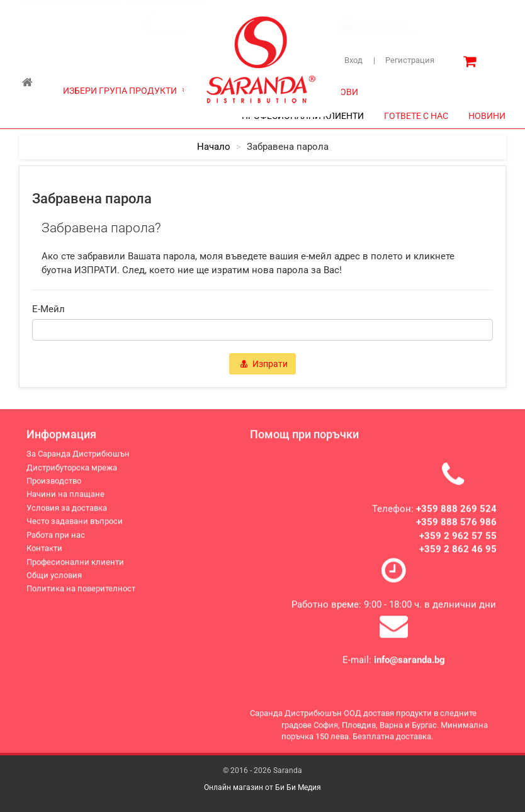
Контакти (44, 551)
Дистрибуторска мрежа (169, 12)
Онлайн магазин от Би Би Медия (262, 787)
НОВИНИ (487, 116)
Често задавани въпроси (75, 524)
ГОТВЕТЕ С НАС (416, 116)
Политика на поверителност (81, 591)
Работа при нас (56, 538)
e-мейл (48, 309)
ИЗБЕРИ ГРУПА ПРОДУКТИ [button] (125, 91)
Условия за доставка (67, 511)
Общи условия (54, 578)
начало (214, 147)
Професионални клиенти (75, 565)
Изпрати (264, 364)
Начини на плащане (65, 498)
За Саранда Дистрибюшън (70, 12)
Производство (54, 484)
